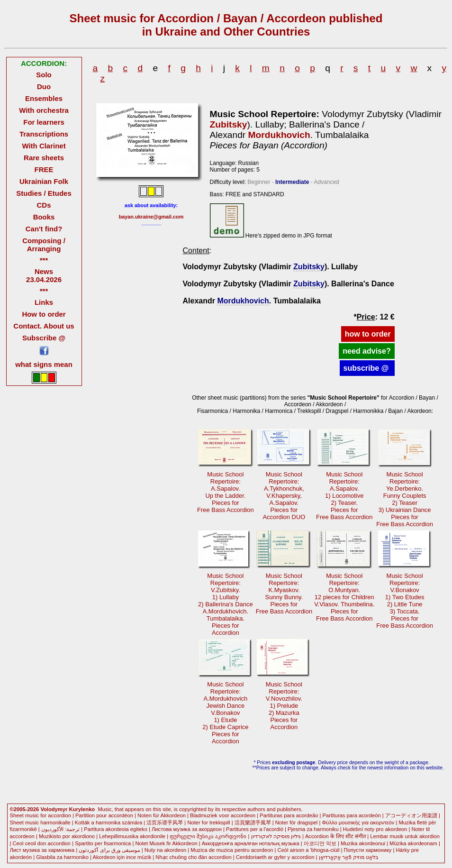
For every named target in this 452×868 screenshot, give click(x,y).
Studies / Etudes (44, 193)
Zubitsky (229, 124)
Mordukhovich (279, 135)
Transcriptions (44, 134)
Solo (44, 75)
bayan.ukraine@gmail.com (151, 217)
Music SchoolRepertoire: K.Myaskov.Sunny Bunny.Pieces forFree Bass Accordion (284, 594)
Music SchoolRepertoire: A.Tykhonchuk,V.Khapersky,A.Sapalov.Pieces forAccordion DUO (284, 496)
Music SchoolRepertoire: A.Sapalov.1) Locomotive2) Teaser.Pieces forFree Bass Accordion (344, 496)
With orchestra (44, 110)
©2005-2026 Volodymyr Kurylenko (53, 809)
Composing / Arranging (44, 245)
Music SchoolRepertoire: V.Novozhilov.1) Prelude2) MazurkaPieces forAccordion (284, 706)
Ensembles (44, 98)
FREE (44, 169)
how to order (368, 334)
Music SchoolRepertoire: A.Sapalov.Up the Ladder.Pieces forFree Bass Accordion (226, 492)
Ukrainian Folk (44, 181)
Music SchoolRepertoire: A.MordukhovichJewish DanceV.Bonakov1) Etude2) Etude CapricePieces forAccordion (225, 713)
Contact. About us (44, 326)
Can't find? (44, 229)
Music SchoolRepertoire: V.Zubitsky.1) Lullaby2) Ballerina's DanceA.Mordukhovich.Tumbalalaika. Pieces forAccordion (226, 604)
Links (44, 302)
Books (44, 217)
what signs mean (44, 364)
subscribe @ (367, 368)
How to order (44, 314)
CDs (44, 205)
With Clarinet (44, 146)
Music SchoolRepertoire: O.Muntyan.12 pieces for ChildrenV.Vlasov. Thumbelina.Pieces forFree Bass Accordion (344, 597)
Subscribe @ (44, 338)
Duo (44, 87)
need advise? (366, 351)
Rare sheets (44, 158)
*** (44, 260)
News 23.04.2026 (44, 275)
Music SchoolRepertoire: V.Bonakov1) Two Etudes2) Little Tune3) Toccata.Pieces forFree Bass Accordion (405, 601)
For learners (44, 122)
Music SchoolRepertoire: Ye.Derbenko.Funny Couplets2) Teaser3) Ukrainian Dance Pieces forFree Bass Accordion (405, 499)
